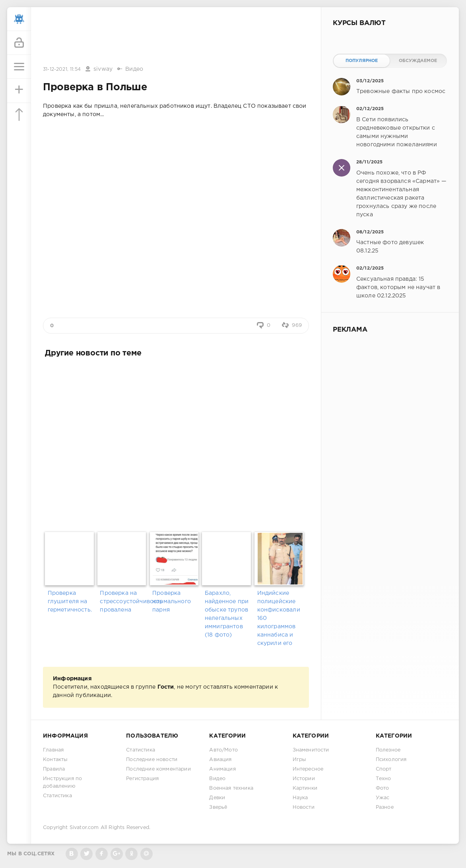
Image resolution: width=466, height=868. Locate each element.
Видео (134, 69)
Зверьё (218, 807)
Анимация (222, 769)
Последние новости (152, 760)
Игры (300, 760)
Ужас (383, 798)
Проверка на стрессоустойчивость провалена (123, 602)
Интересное (308, 769)
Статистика (57, 796)
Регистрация (142, 779)
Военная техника (231, 788)
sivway (103, 69)
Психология (391, 760)
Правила (54, 769)
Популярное (362, 61)
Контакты (55, 760)
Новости (304, 807)
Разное (385, 807)
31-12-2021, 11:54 (62, 69)
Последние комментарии (158, 769)
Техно (383, 779)
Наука (300, 798)
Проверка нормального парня (172, 602)
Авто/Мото (223, 750)
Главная (53, 750)
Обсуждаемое (418, 61)
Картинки (305, 788)
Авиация (220, 760)
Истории (304, 779)
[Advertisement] (176, 37)
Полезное (388, 750)
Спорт (384, 769)
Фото (383, 788)
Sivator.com (84, 828)
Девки (217, 798)
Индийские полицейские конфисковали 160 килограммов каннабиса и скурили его (279, 618)
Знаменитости (311, 750)
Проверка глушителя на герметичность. (70, 602)
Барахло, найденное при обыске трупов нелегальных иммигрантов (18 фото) (227, 614)
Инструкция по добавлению (62, 783)
